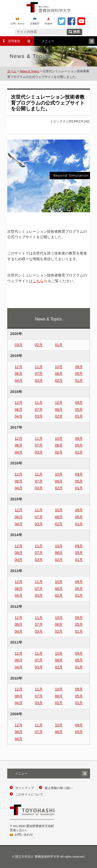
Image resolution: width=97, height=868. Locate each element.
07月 (39, 374)
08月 (19, 374)
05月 (79, 374)
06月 (59, 374)
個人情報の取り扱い (58, 788)
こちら (38, 281)
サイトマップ (25, 788)
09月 (79, 367)
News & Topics (30, 71)
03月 (19, 345)
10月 (59, 367)
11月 (39, 367)
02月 (39, 345)
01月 (59, 345)
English (49, 24)
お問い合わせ (18, 24)
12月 (19, 367)
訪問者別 (16, 41)
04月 (19, 381)
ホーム (12, 71)
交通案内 (35, 24)
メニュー (64, 41)
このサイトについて (29, 794)
